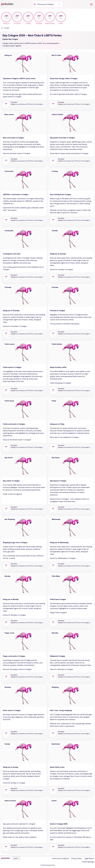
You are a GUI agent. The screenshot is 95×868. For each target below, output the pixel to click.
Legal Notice (89, 858)
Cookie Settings (88, 862)
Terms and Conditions (61, 858)
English (16, 858)
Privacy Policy (77, 858)
